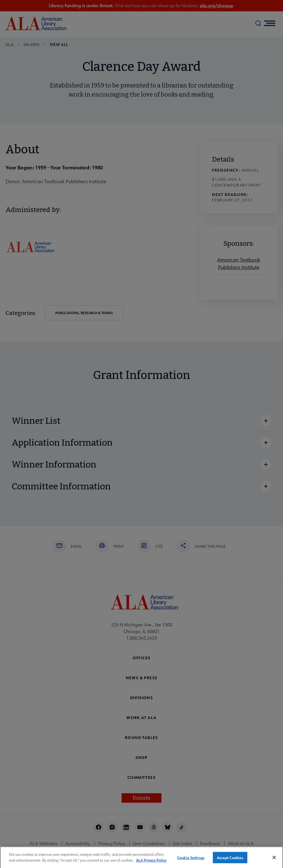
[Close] (274, 860)
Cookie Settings (191, 860)
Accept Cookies (230, 860)
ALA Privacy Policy (151, 863)
